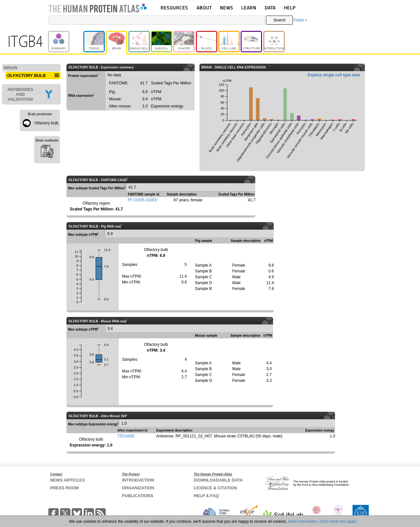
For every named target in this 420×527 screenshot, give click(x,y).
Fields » (300, 20)
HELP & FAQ (206, 496)
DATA (270, 8)
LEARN (249, 8)
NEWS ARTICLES (68, 480)
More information (303, 521)
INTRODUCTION (138, 480)
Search (280, 20)
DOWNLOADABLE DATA (218, 480)
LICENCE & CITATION (215, 488)
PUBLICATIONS (138, 496)
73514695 (126, 436)
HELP (290, 8)
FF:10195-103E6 (142, 200)
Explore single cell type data (334, 75)
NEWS (227, 8)
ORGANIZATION (138, 488)
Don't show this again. (338, 521)
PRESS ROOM (65, 488)
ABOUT (204, 8)
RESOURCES (174, 8)
